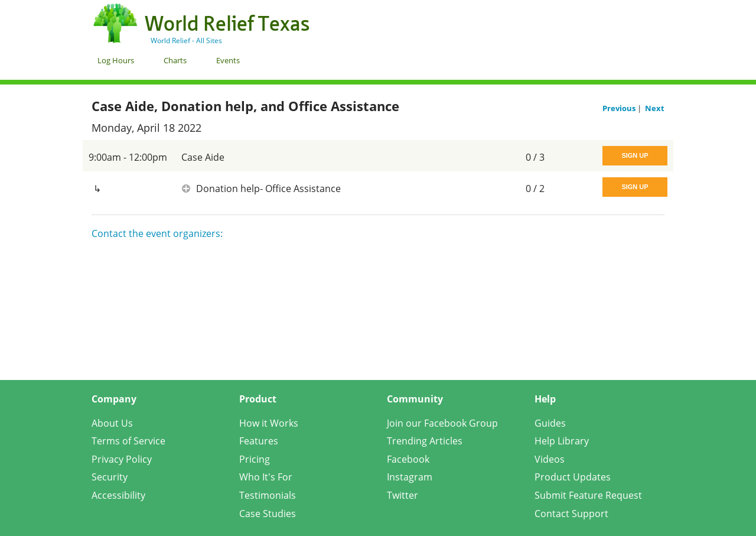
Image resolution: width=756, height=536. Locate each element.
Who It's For (266, 477)
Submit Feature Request (588, 495)
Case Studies (268, 514)
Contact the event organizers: (157, 233)
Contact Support (571, 514)
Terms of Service (128, 441)
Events (228, 60)
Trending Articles (425, 441)
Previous (620, 108)
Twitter (403, 495)
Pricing (255, 459)
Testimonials (268, 495)
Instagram (410, 477)
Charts (175, 60)
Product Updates (573, 477)
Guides (550, 423)
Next (655, 108)
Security (110, 477)
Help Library (562, 441)
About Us (112, 423)
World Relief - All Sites (186, 40)
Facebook (408, 459)
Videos (550, 459)
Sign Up (635, 155)
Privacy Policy (122, 459)
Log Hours (116, 60)
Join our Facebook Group (442, 423)
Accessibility (118, 495)
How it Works (269, 423)
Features (259, 441)
